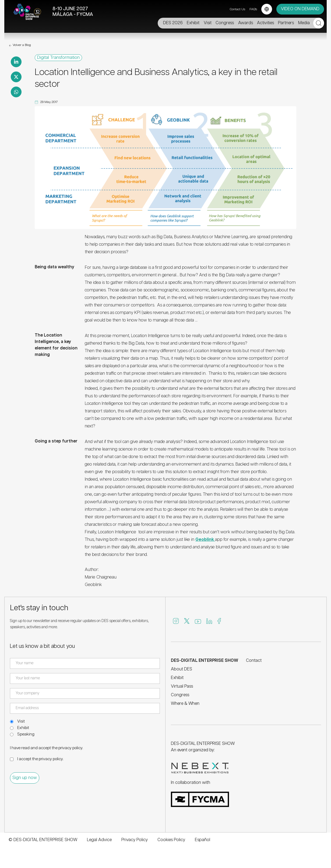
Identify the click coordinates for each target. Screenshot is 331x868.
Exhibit (23, 728)
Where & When (185, 704)
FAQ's (253, 9)
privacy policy (70, 748)
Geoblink (205, 540)
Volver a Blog (20, 45)
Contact (254, 661)
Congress (180, 695)
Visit (21, 721)
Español (203, 840)
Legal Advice (99, 840)
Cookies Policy (171, 840)
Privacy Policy (135, 840)
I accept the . (40, 759)
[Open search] (319, 23)
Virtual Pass (182, 686)
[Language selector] (267, 9)
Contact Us (237, 9)
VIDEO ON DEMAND (300, 9)
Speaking (26, 734)
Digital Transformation (58, 58)
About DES (182, 669)
